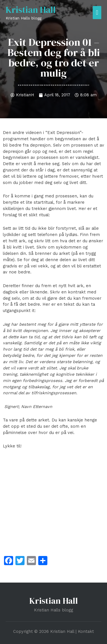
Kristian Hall (31, 10)
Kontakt (86, 631)
